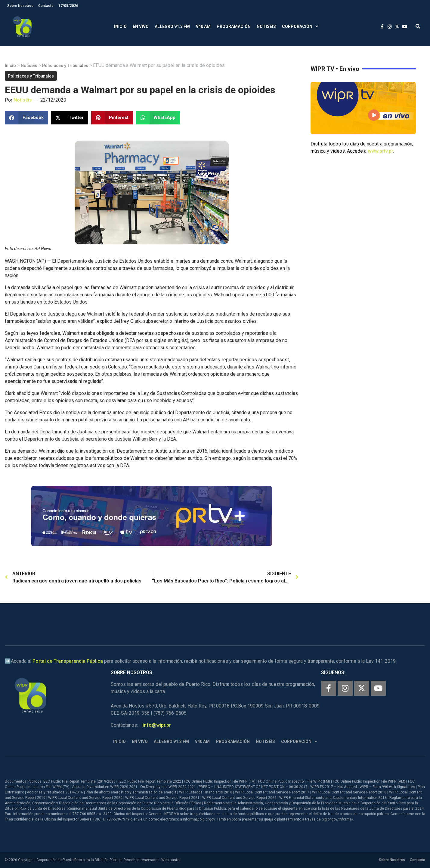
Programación (234, 26)
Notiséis (266, 26)
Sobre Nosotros (20, 6)
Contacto (46, 6)
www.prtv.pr (381, 151)
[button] (418, 27)
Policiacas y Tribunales (65, 66)
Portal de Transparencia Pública (68, 661)
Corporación (300, 27)
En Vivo (141, 26)
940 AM (203, 26)
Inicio (120, 26)
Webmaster (171, 860)
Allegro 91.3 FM (172, 26)
